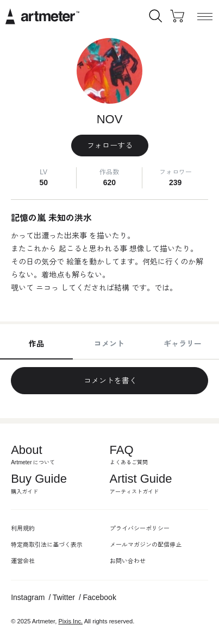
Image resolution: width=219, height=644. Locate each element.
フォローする (110, 146)
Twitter (64, 597)
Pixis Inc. (70, 621)
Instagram (28, 597)
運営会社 (23, 561)
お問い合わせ (128, 561)
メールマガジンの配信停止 (146, 545)
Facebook (99, 597)
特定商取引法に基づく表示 (47, 545)
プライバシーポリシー (140, 528)
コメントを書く (110, 381)
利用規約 (23, 528)
